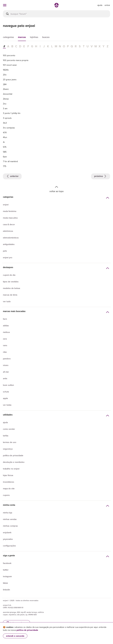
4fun (5, 137)
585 (5, 152)
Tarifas (6, 436)
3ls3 (5, 123)
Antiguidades (9, 244)
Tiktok (5, 583)
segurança (8, 449)
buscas (46, 37)
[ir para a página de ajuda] (100, 5)
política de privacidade (27, 630)
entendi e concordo (15, 636)
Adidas (6, 326)
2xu (5, 104)
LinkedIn (6, 590)
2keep (6, 99)
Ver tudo (7, 301)
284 (5, 84)
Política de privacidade (13, 455)
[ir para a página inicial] (56, 6)
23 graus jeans (10, 80)
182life (6, 70)
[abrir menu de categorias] (5, 5)
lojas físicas (8, 475)
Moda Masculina (10, 218)
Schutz (6, 392)
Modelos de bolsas (12, 288)
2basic (6, 89)
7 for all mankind (10, 161)
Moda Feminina (10, 211)
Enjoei (6, 205)
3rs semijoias (9, 128)
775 (5, 166)
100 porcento (9, 55)
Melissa (6, 332)
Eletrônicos (8, 231)
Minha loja (8, 513)
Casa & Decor (9, 224)
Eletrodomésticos (11, 238)
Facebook (7, 563)
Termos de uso (10, 442)
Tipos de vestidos (11, 282)
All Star (6, 372)
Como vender (9, 429)
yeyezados (8, 539)
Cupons (6, 495)
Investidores (9, 482)
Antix (5, 378)
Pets (5, 251)
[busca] (56, 14)
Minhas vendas (10, 519)
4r (4, 142)
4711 (5, 133)
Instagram (7, 576)
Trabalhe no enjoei (11, 469)
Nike (5, 352)
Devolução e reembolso (14, 462)
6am (5, 157)
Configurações (9, 546)
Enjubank (7, 532)
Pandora (7, 359)
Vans (5, 345)
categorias (8, 37)
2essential (8, 94)
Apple (5, 398)
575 (5, 147)
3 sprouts (7, 118)
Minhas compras (10, 526)
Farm (5, 319)
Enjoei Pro (8, 257)
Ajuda (5, 422)
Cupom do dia (9, 275)
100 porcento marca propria (16, 60)
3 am (5, 108)
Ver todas (7, 405)
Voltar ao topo (56, 189)
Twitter (6, 570)
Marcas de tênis (10, 295)
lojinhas (34, 37)
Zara (5, 339)
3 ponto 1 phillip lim (12, 113)
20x (5, 75)
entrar (107, 5)
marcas (22, 37)
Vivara (6, 365)
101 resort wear (10, 65)
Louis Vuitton (8, 385)
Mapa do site (9, 489)
